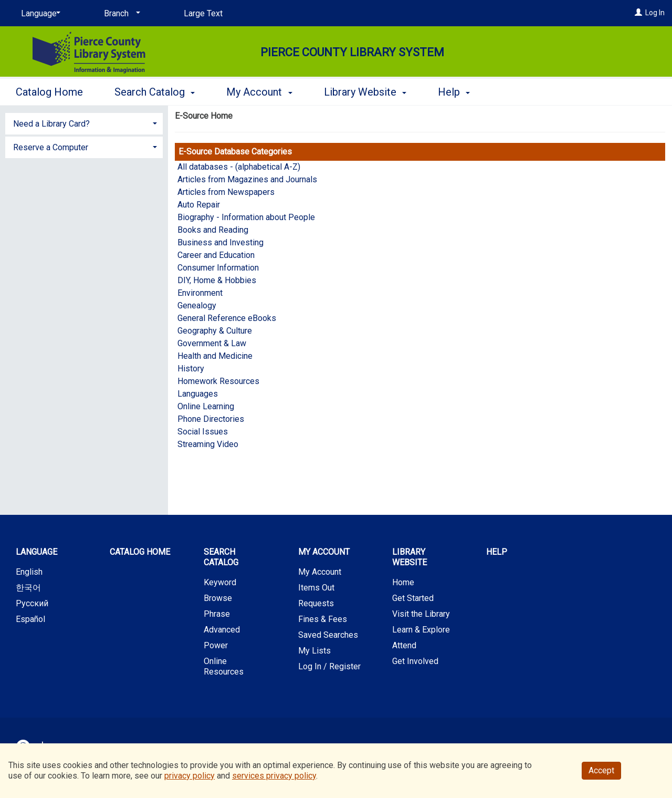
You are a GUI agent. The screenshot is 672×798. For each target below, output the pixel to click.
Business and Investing (220, 242)
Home (403, 582)
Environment (200, 293)
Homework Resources (218, 381)
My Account (320, 572)
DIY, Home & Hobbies (217, 280)
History (191, 369)
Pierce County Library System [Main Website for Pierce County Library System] (352, 52)
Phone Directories (211, 419)
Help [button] (454, 92)
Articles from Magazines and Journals (247, 179)
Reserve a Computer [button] (51, 147)
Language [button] (36, 552)
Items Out (316, 588)
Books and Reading (213, 230)
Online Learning (206, 406)
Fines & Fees (323, 619)
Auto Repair (199, 205)
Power (216, 645)
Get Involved (415, 661)
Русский (32, 603)
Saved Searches (328, 635)
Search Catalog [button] (155, 92)
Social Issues (203, 432)
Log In (655, 13)
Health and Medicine (215, 356)
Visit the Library (421, 614)
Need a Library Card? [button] (51, 124)
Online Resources (224, 666)
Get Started (413, 598)
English (29, 572)
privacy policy (190, 776)
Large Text (203, 13)
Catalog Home (49, 92)
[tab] (84, 123)
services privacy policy (274, 776)
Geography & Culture (215, 331)
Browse (218, 598)
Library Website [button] (365, 92)
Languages (198, 394)
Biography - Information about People (246, 217)
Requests (316, 603)
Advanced (222, 630)
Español (30, 619)
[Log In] (638, 13)
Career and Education (216, 255)
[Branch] (120, 14)
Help (497, 552)
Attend (404, 645)
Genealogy (197, 305)
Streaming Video (208, 444)
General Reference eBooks (227, 318)
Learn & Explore (421, 630)
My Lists (314, 651)
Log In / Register (329, 666)
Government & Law (212, 343)
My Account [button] (259, 92)
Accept (601, 770)
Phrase (217, 614)
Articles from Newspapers (226, 192)
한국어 (28, 588)
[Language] (39, 14)
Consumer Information (218, 268)
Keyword (220, 582)
